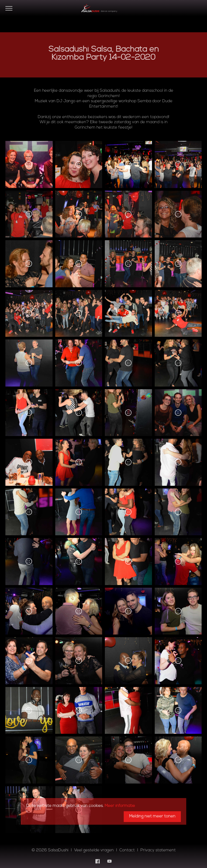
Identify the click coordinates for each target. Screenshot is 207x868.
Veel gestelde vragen (94, 850)
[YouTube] (109, 861)
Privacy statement (158, 850)
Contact (127, 850)
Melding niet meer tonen (152, 816)
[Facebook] (98, 861)
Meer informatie (120, 806)
